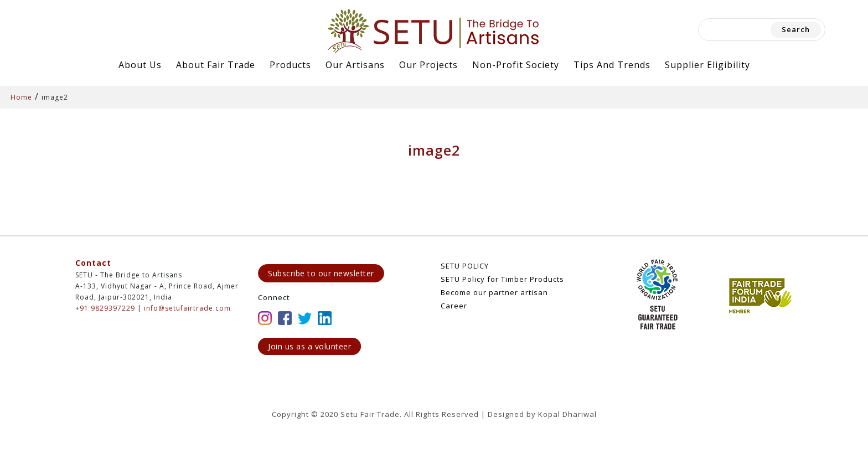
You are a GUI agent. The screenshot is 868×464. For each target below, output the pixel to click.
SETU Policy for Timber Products (502, 279)
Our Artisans (355, 65)
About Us (140, 65)
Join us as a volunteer (309, 346)
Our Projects (428, 65)
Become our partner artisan (494, 292)
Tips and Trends (612, 65)
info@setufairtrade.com (187, 308)
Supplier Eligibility (707, 65)
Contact (93, 263)
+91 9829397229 (105, 308)
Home (21, 97)
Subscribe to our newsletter (321, 273)
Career (454, 306)
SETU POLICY (465, 266)
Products (290, 65)
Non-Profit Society (516, 65)
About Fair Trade (216, 65)
